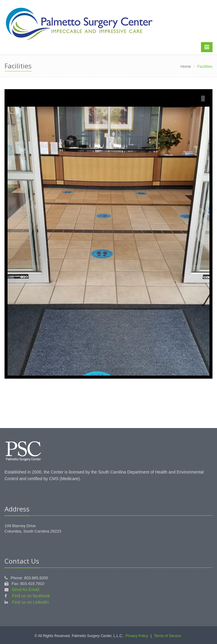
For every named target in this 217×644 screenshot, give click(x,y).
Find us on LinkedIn (30, 602)
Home (186, 66)
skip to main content (17, 3)
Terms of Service (167, 636)
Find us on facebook (31, 596)
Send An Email (25, 589)
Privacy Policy (137, 636)
